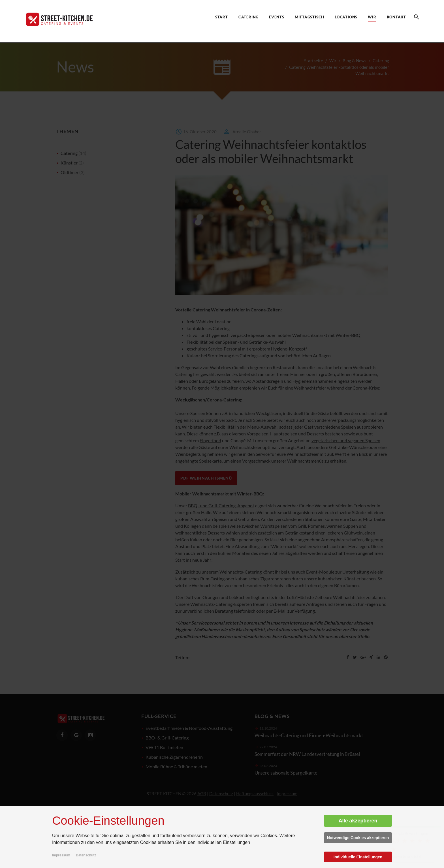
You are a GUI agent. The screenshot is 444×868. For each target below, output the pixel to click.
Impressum (61, 855)
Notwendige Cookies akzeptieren (358, 838)
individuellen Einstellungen (224, 842)
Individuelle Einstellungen (358, 857)
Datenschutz (86, 855)
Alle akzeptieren (358, 821)
